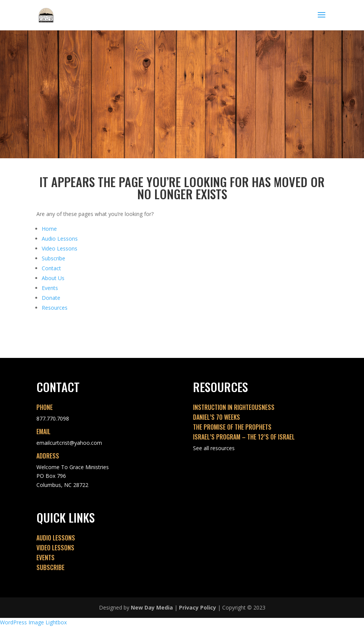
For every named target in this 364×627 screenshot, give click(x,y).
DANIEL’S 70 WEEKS (217, 417)
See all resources (214, 448)
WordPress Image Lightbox (33, 622)
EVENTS (45, 558)
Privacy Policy (198, 607)
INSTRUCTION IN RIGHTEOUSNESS (234, 407)
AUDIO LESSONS (56, 538)
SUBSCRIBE (50, 567)
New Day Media (152, 607)
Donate (51, 298)
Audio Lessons (60, 239)
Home (49, 229)
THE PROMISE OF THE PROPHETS (232, 427)
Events (50, 288)
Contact (51, 268)
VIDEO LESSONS (55, 548)
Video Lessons (60, 248)
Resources (55, 308)
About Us (53, 278)
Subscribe (53, 258)
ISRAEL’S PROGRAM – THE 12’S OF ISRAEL (244, 437)
